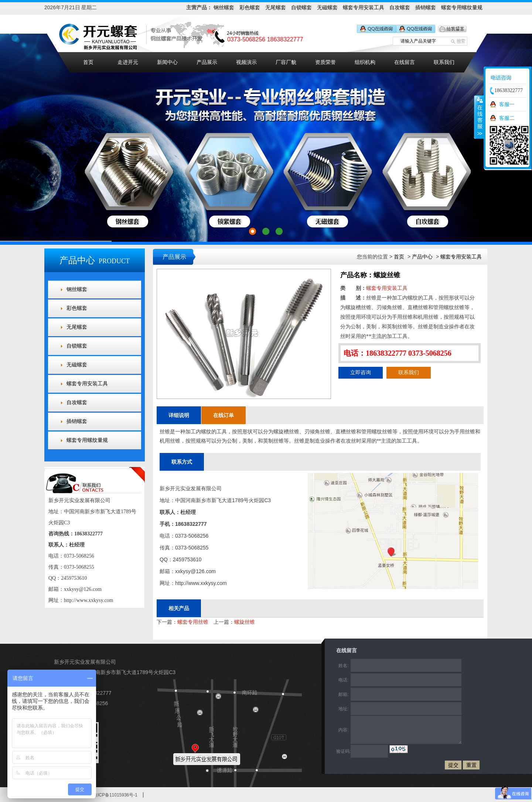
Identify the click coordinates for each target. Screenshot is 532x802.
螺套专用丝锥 (193, 622)
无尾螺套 (276, 7)
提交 (453, 765)
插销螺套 (426, 7)
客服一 (507, 104)
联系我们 (444, 62)
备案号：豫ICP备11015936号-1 (106, 795)
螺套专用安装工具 (364, 7)
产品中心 (422, 257)
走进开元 (128, 62)
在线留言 (405, 62)
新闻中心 (167, 62)
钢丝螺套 (224, 7)
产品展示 (207, 62)
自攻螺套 (400, 7)
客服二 (507, 118)
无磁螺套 (327, 7)
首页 (88, 62)
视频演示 (246, 62)
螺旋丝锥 (245, 622)
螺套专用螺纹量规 (462, 7)
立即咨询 (361, 373)
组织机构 (365, 62)
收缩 (479, 117)
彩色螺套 (250, 7)
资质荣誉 (325, 62)
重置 (471, 765)
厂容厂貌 (286, 62)
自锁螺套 (301, 7)
